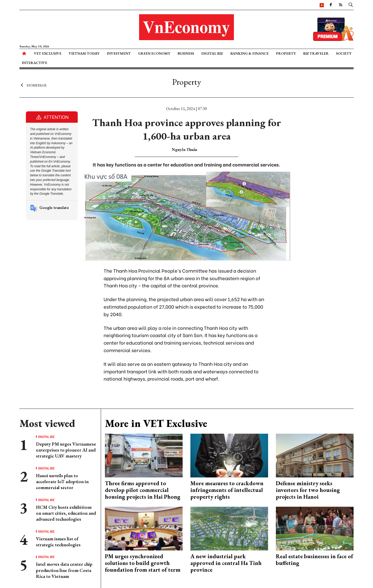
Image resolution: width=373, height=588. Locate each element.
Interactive (34, 63)
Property (286, 53)
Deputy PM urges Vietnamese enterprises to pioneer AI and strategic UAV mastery (66, 450)
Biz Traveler (316, 53)
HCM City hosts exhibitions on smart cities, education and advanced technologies (66, 513)
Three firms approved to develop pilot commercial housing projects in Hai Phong (143, 490)
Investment (119, 53)
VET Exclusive (48, 53)
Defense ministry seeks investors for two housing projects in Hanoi (308, 490)
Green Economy (154, 53)
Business (186, 53)
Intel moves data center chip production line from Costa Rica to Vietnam (64, 570)
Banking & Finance (249, 53)
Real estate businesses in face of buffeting (314, 560)
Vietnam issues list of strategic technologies (58, 542)
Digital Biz (212, 53)
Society (344, 53)
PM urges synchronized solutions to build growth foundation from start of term (143, 563)
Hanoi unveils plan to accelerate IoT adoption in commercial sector (62, 482)
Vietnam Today (84, 53)
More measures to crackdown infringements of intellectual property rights (227, 490)
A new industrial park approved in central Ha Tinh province (226, 563)
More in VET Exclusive (156, 423)
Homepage (33, 85)
